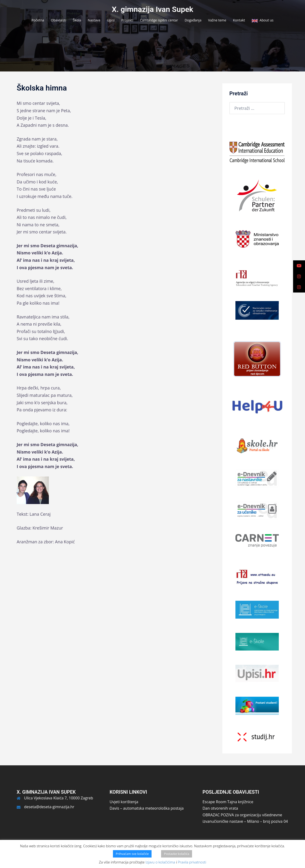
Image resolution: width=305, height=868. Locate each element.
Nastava (94, 20)
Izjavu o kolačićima (160, 862)
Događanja (193, 20)
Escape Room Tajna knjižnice (228, 802)
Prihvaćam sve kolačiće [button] (132, 854)
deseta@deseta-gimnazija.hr (49, 807)
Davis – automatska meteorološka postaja (147, 808)
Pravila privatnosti (192, 862)
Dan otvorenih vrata (220, 808)
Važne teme (217, 20)
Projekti (127, 20)
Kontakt (239, 20)
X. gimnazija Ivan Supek (152, 9)
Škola (77, 20)
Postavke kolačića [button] (177, 854)
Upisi (111, 20)
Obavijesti (58, 20)
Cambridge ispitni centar (159, 20)
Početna (38, 20)
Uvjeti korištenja (124, 802)
